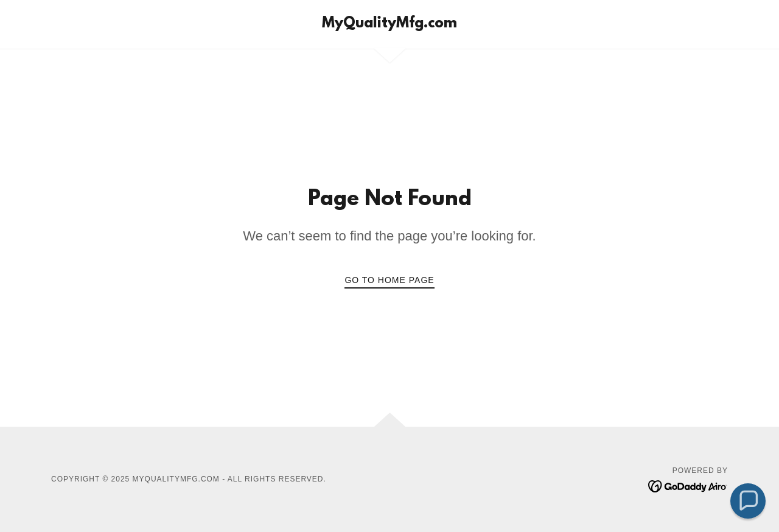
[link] (389, 24)
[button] (748, 501)
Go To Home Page (389, 280)
